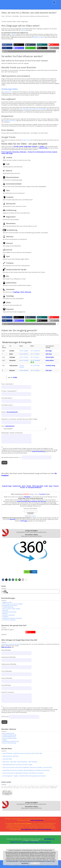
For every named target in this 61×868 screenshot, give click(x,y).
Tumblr (42, 146)
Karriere (45, 865)
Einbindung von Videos (38, 37)
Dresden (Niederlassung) (9, 737)
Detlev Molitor (50, 360)
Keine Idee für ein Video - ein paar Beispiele (24, 144)
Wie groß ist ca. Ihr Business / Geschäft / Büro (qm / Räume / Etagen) (19, 421)
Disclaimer (20, 865)
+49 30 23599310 (24, 354)
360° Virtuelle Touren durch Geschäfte (12, 604)
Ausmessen (10, 289)
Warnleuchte (11, 204)
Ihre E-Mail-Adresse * (16, 400)
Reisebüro (5, 613)
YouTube (16, 146)
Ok (35, 863)
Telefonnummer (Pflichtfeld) (16, 666)
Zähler (9, 303)
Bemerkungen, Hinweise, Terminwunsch (16, 434)
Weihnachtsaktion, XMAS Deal (11, 756)
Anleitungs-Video (10, 89)
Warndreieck (11, 223)
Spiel (8, 256)
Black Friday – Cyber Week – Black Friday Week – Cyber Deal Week (20, 762)
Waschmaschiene (13, 177)
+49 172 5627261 (35, 357)
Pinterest (56, 486)
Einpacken (10, 309)
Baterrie (9, 171)
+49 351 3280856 (24, 351)
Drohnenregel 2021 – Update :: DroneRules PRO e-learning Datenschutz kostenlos (24, 776)
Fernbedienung (12, 230)
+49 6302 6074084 (22, 366)
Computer (10, 197)
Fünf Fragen (24, 521)
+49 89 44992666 (24, 370)
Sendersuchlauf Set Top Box (16, 270)
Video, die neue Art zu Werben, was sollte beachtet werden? (34, 16)
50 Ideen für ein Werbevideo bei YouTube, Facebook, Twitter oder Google (29, 153)
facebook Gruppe (7, 486)
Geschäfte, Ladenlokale (8, 615)
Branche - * (16, 414)
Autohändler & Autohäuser (9, 612)
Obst (8, 190)
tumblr (46, 486)
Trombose (10, 263)
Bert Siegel (49, 351)
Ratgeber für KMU (7, 602)
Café (8, 164)
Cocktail (9, 158)
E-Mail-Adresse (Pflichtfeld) (16, 659)
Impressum (12, 865)
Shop (58, 865)
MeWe (42, 486)
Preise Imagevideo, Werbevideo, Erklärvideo (14, 152)
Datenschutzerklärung (38, 451)
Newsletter (27, 497)
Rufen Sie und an (6, 647)
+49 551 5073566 (24, 357)
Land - (24, 427)
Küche (22, 292)
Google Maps (28, 146)
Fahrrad (9, 250)
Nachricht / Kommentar (17, 695)
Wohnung (28, 292)
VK (27, 488)
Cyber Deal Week (7, 759)
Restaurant (5, 610)
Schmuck (9, 243)
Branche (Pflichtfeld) (16, 680)
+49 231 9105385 (24, 360)
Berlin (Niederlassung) (8, 733)
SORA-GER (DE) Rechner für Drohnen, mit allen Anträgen (17, 765)
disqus (51, 486)
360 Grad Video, (44, 148)
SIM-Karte (10, 237)
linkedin (29, 486)
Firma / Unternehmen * (16, 386)
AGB (26, 865)
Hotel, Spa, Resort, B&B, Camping (11, 609)
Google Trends (26, 140)
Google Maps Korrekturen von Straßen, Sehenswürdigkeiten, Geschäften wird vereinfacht (26, 770)
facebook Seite (17, 486)
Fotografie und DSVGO (9, 121)
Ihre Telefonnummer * (16, 407)
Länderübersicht (10, 426)
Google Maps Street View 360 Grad (11, 644)
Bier (8, 276)
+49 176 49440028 (35, 360)
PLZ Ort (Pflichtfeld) (16, 673)
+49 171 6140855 (35, 354)
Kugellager (17, 292)
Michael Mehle (50, 357)
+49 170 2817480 (35, 366)
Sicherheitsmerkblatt (14, 184)
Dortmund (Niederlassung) (9, 738)
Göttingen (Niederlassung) (9, 735)
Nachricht (13, 519)
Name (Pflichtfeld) (16, 652)
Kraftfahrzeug (11, 210)
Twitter (21, 146)
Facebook (34, 146)
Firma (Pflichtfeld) (16, 687)
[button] (7, 45)
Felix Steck (49, 354)
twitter (24, 486)
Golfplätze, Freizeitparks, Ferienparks (12, 618)
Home (3, 16)
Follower (23, 30)
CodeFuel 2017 (8, 92)
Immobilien (5, 617)
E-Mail (15, 377)
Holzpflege (10, 296)
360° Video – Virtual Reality (12, 16)
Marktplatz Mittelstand (35, 488)
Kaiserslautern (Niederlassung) (10, 741)
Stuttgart (5, 740)
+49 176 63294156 (35, 351)
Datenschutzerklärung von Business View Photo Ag (31, 501)
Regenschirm (11, 217)
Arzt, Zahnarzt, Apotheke (9, 620)
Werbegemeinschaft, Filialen (10, 606)
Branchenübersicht (12, 412)
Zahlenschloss (11, 283)
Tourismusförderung (8, 607)
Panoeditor (52, 865)
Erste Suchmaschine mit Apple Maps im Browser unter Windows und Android (23, 773)
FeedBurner (33, 516)
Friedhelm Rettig (50, 366)
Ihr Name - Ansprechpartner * (16, 393)
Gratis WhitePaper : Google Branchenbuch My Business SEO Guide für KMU (22, 753)
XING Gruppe (36, 486)
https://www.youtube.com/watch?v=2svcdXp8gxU (33, 109)
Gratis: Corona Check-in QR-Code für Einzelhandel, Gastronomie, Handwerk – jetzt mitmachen (27, 767)
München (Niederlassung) (9, 743)
